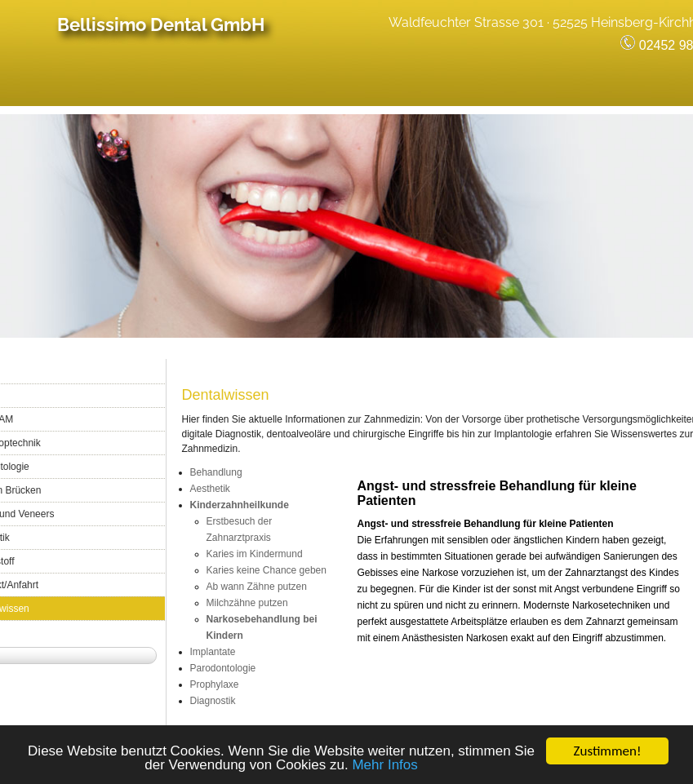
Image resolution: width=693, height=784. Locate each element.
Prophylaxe (215, 684)
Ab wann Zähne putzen (257, 587)
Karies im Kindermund (255, 554)
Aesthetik (210, 489)
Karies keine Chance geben (267, 570)
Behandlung (216, 472)
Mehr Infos (384, 766)
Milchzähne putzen (247, 603)
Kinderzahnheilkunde (240, 505)
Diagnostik (213, 701)
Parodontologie (223, 668)
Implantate (213, 652)
